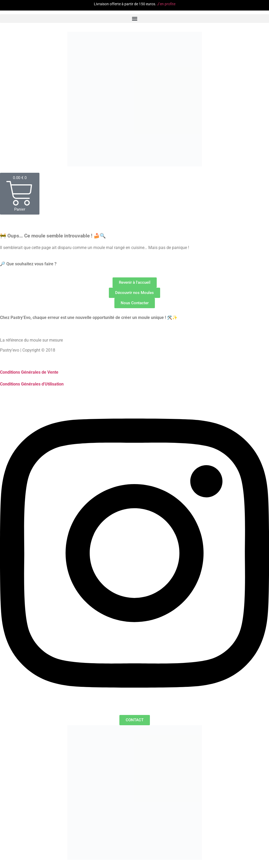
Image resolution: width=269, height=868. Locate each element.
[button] (134, 19)
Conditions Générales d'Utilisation (32, 384)
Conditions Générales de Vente (29, 372)
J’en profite (166, 4)
